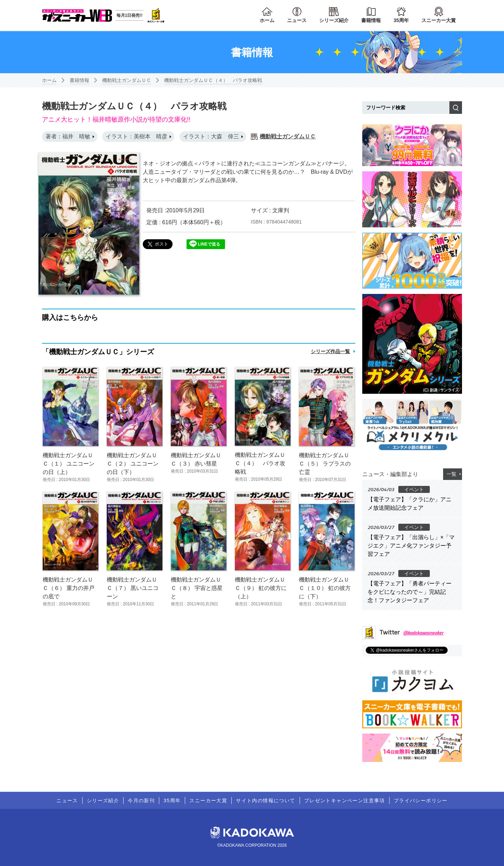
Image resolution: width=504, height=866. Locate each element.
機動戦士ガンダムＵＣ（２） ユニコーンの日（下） (133, 464)
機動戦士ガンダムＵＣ (127, 80)
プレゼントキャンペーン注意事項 (345, 800)
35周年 (401, 20)
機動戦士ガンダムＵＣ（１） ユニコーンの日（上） (69, 464)
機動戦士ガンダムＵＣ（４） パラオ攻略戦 (213, 80)
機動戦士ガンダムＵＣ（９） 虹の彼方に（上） (261, 588)
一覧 (451, 474)
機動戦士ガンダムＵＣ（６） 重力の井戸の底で (69, 588)
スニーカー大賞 (439, 20)
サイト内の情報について (265, 800)
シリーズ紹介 (334, 20)
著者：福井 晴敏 (68, 136)
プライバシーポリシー (421, 800)
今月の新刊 (141, 800)
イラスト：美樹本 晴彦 (136, 136)
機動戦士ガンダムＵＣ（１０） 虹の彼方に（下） (325, 588)
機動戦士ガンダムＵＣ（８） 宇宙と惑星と (197, 588)
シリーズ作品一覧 (330, 351)
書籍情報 (371, 20)
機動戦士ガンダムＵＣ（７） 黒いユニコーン (133, 588)
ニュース (297, 20)
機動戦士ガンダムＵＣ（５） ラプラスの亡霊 (325, 464)
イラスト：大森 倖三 (211, 136)
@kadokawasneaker (423, 633)
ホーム (267, 20)
